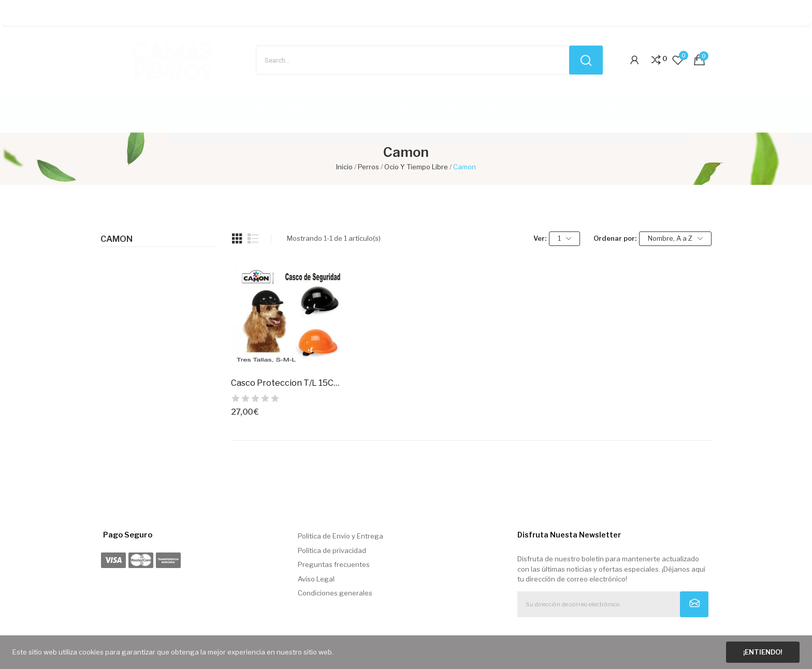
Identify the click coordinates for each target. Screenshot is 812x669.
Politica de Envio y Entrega (340, 536)
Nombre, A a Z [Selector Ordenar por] (675, 238)
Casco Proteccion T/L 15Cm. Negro (287, 383)
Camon (117, 239)
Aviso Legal (316, 579)
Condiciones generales (335, 593)
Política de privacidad (332, 550)
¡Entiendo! (763, 652)
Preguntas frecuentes (334, 564)
